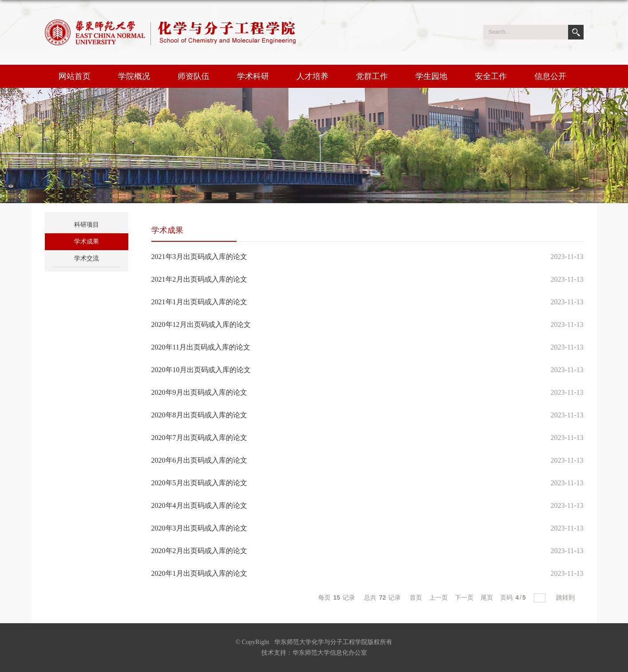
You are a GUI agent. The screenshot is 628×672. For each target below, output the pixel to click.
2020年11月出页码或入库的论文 (201, 347)
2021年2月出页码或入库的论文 (199, 279)
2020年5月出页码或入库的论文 (199, 483)
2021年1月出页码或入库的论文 (199, 302)
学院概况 (134, 76)
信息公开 (550, 76)
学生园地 (431, 76)
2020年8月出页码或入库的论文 (199, 415)
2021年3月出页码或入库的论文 (199, 257)
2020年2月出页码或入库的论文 (199, 551)
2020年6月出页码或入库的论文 (199, 460)
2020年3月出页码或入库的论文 (199, 528)
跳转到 (566, 597)
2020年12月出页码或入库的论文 (201, 324)
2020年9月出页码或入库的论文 (199, 392)
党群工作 (372, 76)
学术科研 (253, 76)
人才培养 (312, 76)
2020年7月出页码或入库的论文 (199, 438)
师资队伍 (194, 76)
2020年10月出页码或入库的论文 (201, 370)
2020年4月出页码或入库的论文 (199, 505)
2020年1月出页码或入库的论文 (199, 573)
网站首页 (75, 76)
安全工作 (491, 76)
